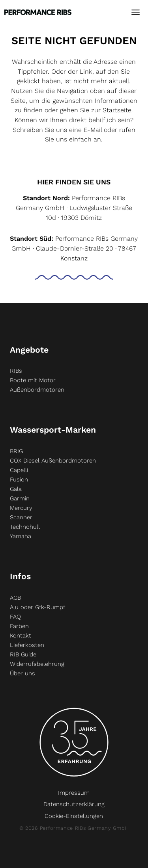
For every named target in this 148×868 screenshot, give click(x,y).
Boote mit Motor (33, 380)
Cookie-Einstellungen (74, 816)
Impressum (74, 793)
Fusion (19, 480)
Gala (16, 489)
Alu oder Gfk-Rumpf (37, 607)
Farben (19, 626)
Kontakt (21, 636)
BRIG (16, 451)
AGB (15, 598)
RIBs (16, 371)
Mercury (21, 508)
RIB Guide (23, 654)
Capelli (19, 470)
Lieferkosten (27, 645)
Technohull (25, 527)
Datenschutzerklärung (74, 804)
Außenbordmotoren (37, 390)
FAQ (15, 617)
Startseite (117, 110)
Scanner (21, 517)
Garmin (20, 498)
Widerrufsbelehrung (37, 664)
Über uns (22, 673)
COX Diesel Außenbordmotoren (53, 461)
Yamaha (21, 536)
